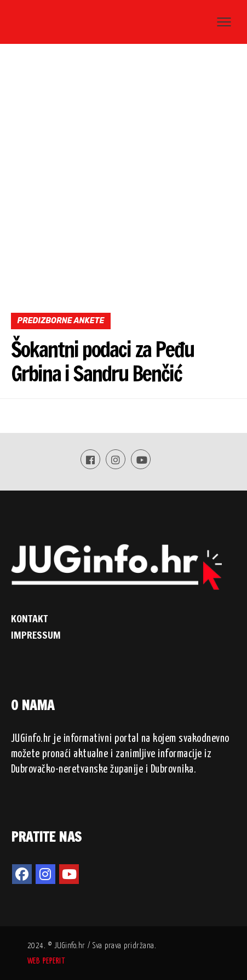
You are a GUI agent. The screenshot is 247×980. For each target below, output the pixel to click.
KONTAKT (30, 618)
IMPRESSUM (36, 635)
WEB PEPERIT (47, 961)
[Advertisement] (124, 183)
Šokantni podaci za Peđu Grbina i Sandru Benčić (102, 362)
